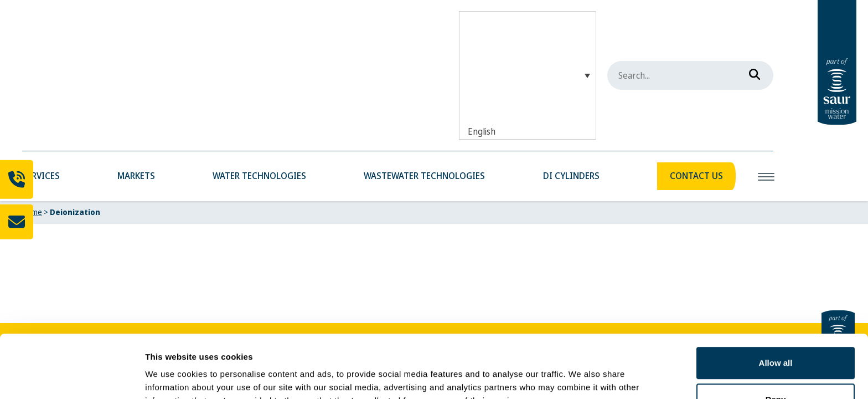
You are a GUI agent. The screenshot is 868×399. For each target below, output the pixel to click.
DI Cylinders (571, 176)
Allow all (776, 309)
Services (41, 176)
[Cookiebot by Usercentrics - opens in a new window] (72, 377)
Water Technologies (259, 176)
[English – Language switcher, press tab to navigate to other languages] (528, 75)
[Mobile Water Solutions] (22, 18)
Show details (171, 377)
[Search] (751, 72)
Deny (776, 345)
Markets (136, 176)
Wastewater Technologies (424, 176)
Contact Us (696, 176)
